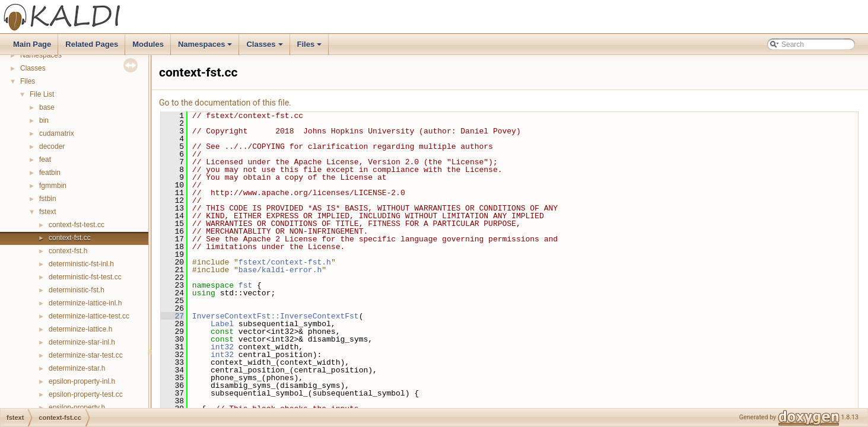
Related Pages (92, 44)
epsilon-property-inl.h (82, 381)
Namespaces (206, 47)
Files (311, 47)
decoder (52, 146)
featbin (50, 173)
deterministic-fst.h (77, 290)
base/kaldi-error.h (280, 270)
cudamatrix (57, 133)
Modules (148, 44)
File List (42, 94)
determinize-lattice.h (80, 329)
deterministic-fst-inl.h (81, 264)
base (47, 107)
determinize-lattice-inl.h (85, 303)
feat (45, 160)
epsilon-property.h (77, 407)
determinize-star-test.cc (86, 355)
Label (222, 324)
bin (44, 120)
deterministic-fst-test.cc (85, 277)
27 (172, 316)
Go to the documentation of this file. (225, 103)
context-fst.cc (70, 238)
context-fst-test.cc (77, 225)
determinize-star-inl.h (82, 342)
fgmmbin (53, 186)
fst (245, 285)
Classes (265, 47)
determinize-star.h (77, 368)
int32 (222, 347)
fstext (48, 212)
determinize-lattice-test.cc (89, 316)
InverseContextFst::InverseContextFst (276, 316)
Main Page (32, 44)
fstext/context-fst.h (285, 262)
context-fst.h (68, 251)
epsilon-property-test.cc (86, 394)
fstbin (48, 199)
